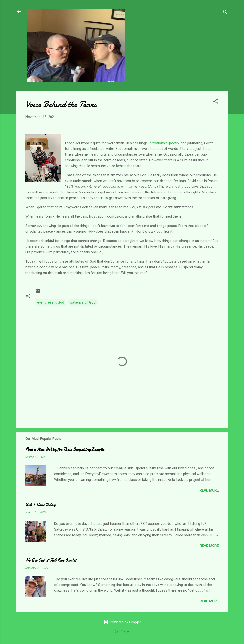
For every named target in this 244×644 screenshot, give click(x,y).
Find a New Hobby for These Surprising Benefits (65, 450)
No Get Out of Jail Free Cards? (51, 560)
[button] (216, 102)
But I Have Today (40, 505)
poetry (174, 143)
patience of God (83, 302)
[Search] (225, 13)
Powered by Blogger (122, 622)
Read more (209, 490)
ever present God (51, 302)
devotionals (158, 143)
